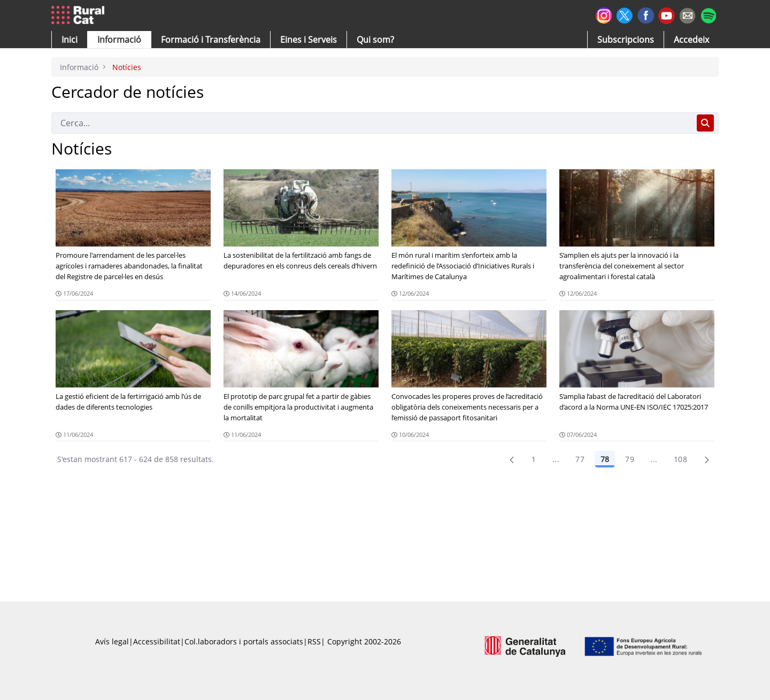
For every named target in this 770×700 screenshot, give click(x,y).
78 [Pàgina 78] (605, 459)
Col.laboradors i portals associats (244, 641)
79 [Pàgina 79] (630, 459)
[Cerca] (372, 123)
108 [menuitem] (680, 459)
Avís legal (112, 641)
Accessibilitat (157, 641)
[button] (70, 40)
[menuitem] (211, 40)
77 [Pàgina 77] (580, 459)
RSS (314, 641)
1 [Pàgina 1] (534, 459)
